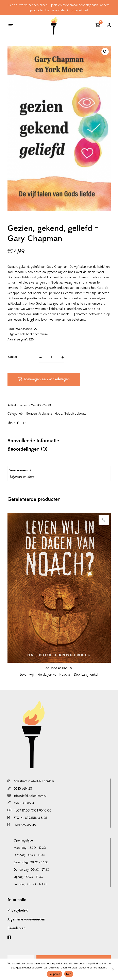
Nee (69, 974)
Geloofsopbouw (75, 414)
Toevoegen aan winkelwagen (47, 379)
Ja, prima (54, 974)
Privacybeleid (18, 911)
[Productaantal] (52, 357)
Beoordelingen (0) (27, 449)
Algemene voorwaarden (26, 919)
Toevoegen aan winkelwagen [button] (104, 520)
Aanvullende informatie (33, 441)
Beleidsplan (16, 928)
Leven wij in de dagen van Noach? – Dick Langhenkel (59, 670)
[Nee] (113, 969)
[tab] (59, 441)
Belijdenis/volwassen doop (44, 414)
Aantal (13, 357)
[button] (105, 52)
